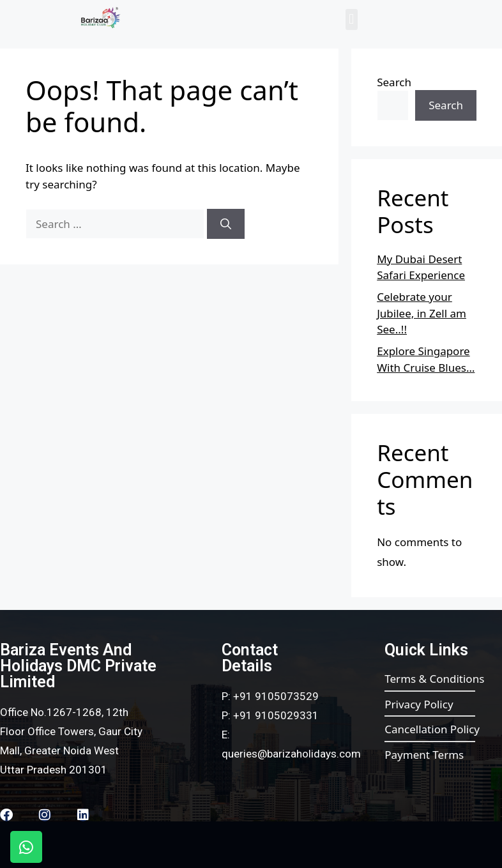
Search (394, 82)
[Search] (226, 224)
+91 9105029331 (276, 715)
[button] (352, 19)
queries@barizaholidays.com (291, 754)
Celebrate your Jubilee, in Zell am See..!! (422, 313)
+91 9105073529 (276, 696)
